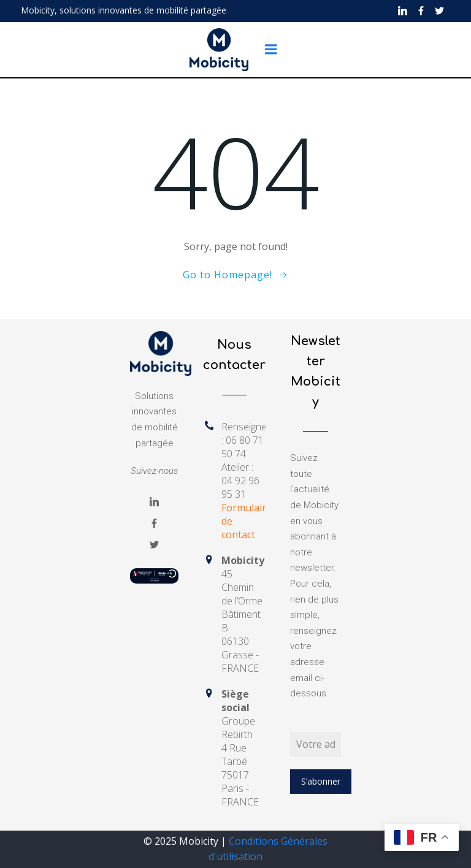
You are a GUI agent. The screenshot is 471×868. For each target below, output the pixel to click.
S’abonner (321, 781)
